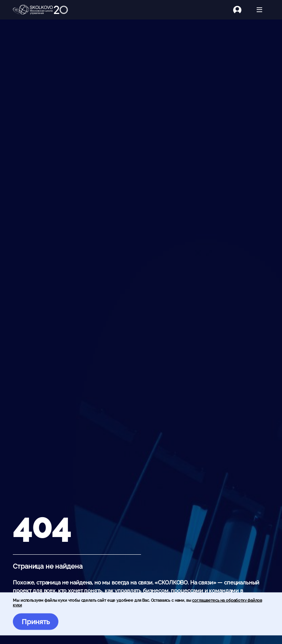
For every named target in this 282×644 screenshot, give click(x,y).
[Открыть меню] (259, 10)
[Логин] (241, 10)
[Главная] (40, 10)
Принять (36, 622)
